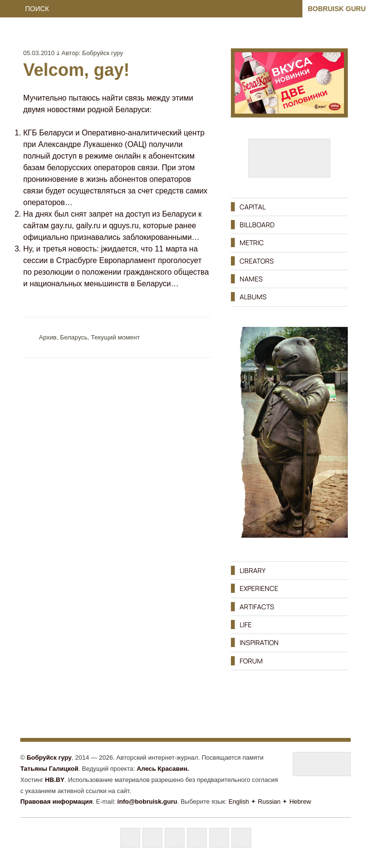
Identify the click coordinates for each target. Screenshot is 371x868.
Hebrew (300, 802)
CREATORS (257, 261)
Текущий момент (115, 337)
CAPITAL (253, 207)
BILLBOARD (257, 225)
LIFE (246, 625)
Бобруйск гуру (103, 53)
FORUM (251, 661)
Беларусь (74, 337)
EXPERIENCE (259, 588)
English (239, 802)
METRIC (252, 243)
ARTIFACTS (257, 607)
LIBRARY (253, 570)
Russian (269, 802)
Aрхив (48, 337)
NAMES (251, 279)
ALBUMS (253, 297)
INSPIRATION (259, 642)
